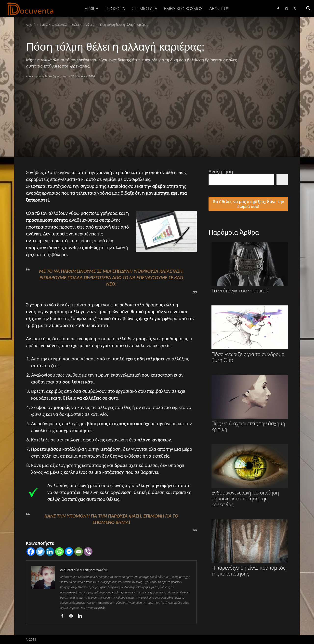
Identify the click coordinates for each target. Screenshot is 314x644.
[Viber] (88, 552)
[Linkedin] (50, 552)
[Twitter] (40, 552)
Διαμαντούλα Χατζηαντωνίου (50, 76)
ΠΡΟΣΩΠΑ (115, 8)
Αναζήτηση (221, 171)
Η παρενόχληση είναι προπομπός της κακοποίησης (250, 548)
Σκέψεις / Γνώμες (83, 25)
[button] (308, 8)
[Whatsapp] (59, 552)
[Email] (79, 552)
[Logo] (31, 9)
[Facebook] (31, 552)
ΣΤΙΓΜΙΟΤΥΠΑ (144, 8)
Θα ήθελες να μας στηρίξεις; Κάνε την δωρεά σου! (248, 204)
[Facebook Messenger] (69, 552)
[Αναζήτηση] (282, 180)
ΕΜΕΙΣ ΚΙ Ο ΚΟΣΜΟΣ (183, 8)
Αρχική (92, 8)
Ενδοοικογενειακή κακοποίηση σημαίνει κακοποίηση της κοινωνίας (250, 476)
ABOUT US (219, 8)
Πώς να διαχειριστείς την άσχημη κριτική (250, 404)
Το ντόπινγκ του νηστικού (250, 268)
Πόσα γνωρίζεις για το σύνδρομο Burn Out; (250, 334)
